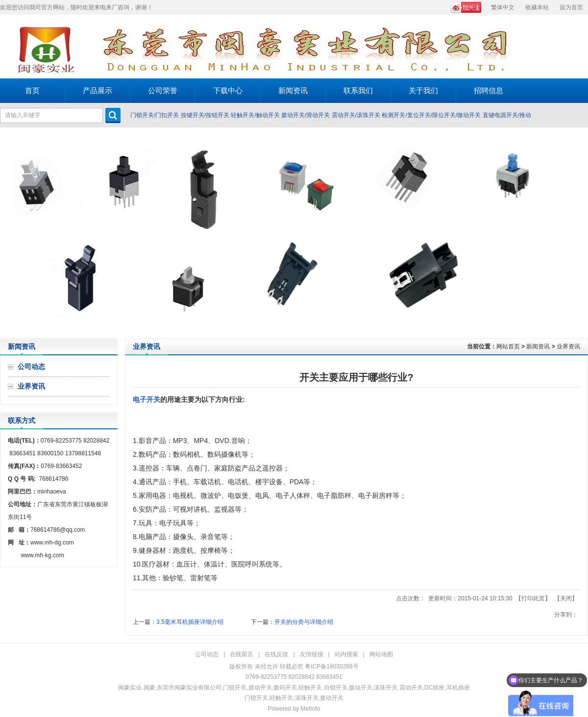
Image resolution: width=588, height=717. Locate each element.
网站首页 (508, 346)
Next (578, 233)
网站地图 (381, 654)
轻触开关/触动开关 (255, 115)
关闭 (566, 598)
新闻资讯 (538, 346)
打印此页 (533, 598)
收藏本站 (537, 7)
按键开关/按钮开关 (205, 115)
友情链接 (312, 654)
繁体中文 (503, 7)
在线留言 (242, 654)
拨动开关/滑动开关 (306, 115)
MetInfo (310, 709)
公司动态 (207, 654)
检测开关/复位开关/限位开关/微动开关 (431, 115)
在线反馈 (276, 654)
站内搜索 (346, 654)
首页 (32, 90)
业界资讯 (568, 346)
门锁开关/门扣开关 (155, 115)
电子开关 (147, 399)
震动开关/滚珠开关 (356, 115)
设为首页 (571, 7)
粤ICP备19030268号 (331, 667)
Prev (10, 233)
